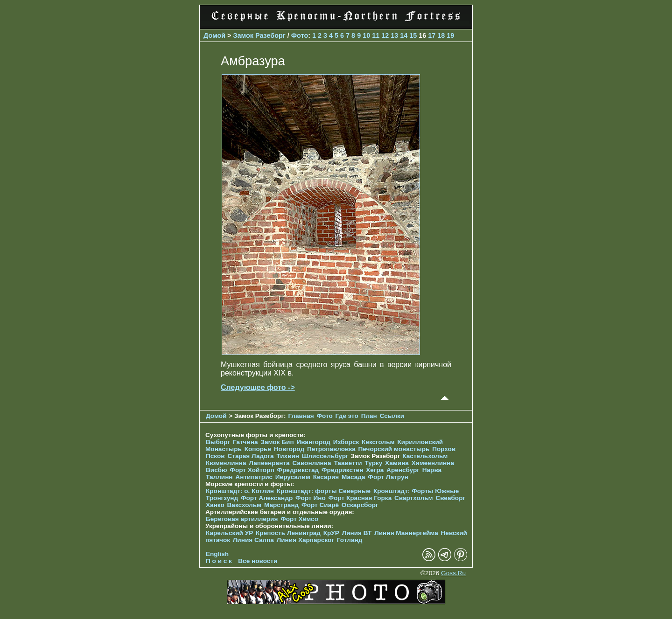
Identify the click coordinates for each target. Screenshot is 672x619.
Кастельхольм (425, 456)
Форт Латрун (388, 477)
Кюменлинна (226, 463)
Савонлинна (311, 463)
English (217, 554)
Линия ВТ (357, 533)
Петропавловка (331, 449)
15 (413, 35)
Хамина (397, 463)
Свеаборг (450, 498)
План (369, 416)
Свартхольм (414, 498)
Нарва (432, 470)
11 (376, 35)
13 (394, 35)
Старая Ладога (250, 456)
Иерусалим (293, 477)
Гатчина (245, 442)
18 (441, 35)
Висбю (217, 470)
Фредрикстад (298, 470)
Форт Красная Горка (360, 498)
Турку (373, 463)
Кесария (326, 477)
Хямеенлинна (433, 463)
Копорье (258, 449)
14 (404, 35)
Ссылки (392, 416)
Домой (214, 35)
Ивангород (313, 442)
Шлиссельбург (325, 456)
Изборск (346, 442)
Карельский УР (229, 533)
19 (450, 35)
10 (366, 35)
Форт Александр (267, 498)
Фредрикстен (342, 470)
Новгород (289, 449)
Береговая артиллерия (242, 519)
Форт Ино (311, 498)
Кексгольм (378, 442)
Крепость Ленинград (288, 533)
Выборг (218, 442)
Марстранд (281, 505)
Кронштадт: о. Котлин (240, 491)
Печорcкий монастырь (394, 449)
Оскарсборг (360, 505)
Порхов (444, 449)
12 (385, 35)
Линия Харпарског (305, 540)
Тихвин (288, 456)
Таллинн (219, 477)
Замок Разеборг (259, 35)
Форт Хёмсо (299, 519)
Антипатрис (254, 477)
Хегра (375, 470)
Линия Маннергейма (406, 533)
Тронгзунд (222, 498)
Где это (347, 416)
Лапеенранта (269, 463)
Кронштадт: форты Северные (324, 491)
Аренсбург (403, 470)
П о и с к (219, 561)
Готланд (350, 540)
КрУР (331, 533)
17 (432, 35)
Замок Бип (277, 442)
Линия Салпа (253, 540)
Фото (300, 35)
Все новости (258, 561)
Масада (353, 477)
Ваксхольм (245, 505)
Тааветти (348, 463)
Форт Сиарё (320, 505)
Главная (301, 416)
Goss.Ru (453, 573)
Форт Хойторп (252, 470)
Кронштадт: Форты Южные (416, 491)
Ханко (215, 505)
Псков (215, 456)
